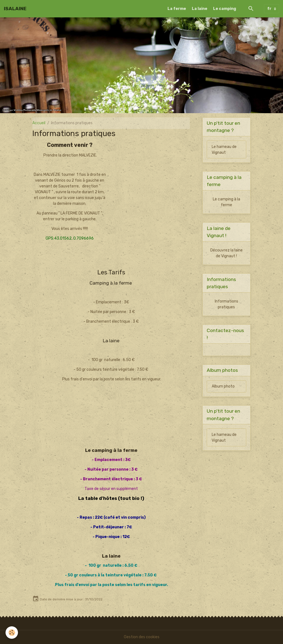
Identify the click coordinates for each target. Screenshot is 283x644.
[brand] (15, 9)
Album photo (223, 386)
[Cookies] (12, 633)
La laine (200, 9)
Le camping (225, 9)
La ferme (177, 9)
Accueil (39, 123)
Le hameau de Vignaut (224, 150)
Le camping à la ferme (226, 202)
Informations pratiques (226, 304)
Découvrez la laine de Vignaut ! (226, 253)
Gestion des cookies (142, 637)
